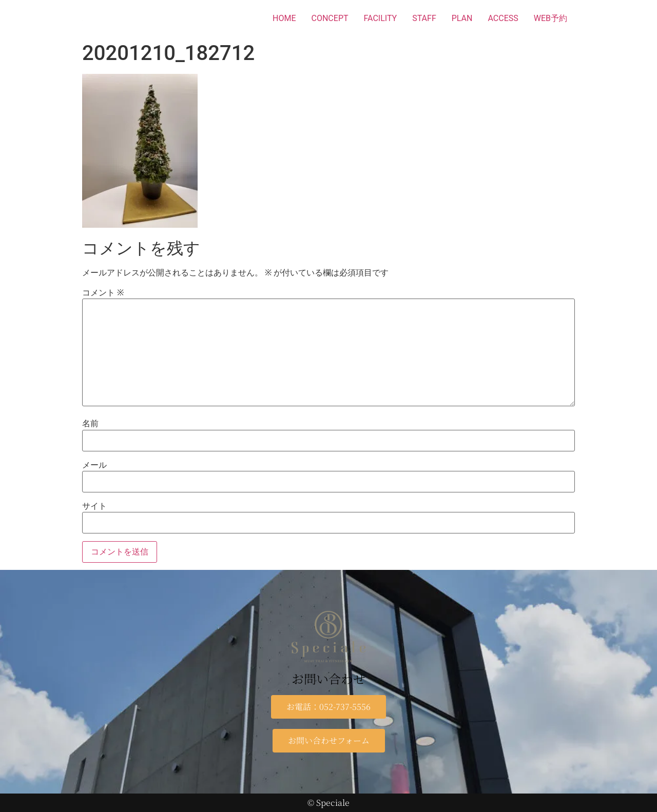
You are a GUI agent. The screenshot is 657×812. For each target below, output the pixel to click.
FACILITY (381, 18)
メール (94, 465)
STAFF (424, 18)
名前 (90, 424)
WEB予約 (550, 18)
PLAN (462, 18)
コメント (103, 293)
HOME (284, 18)
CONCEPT (330, 18)
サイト (94, 506)
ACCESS (503, 18)
